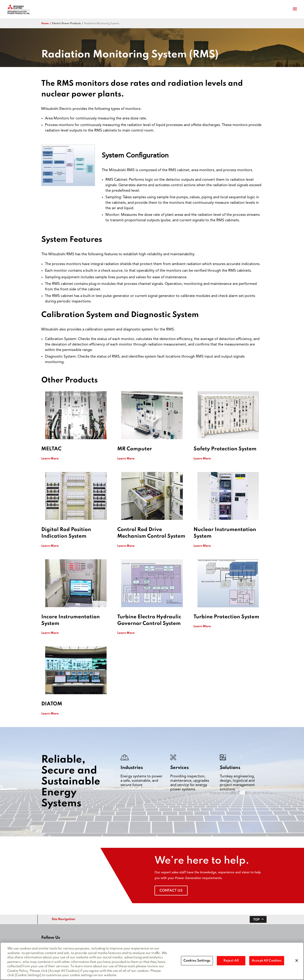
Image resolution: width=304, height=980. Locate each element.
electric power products (66, 23)
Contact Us (171, 891)
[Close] (297, 962)
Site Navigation (63, 919)
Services (180, 768)
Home (45, 23)
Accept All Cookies (267, 962)
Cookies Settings (197, 962)
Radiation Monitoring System (102, 23)
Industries (132, 768)
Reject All (231, 962)
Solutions (230, 768)
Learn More (50, 459)
